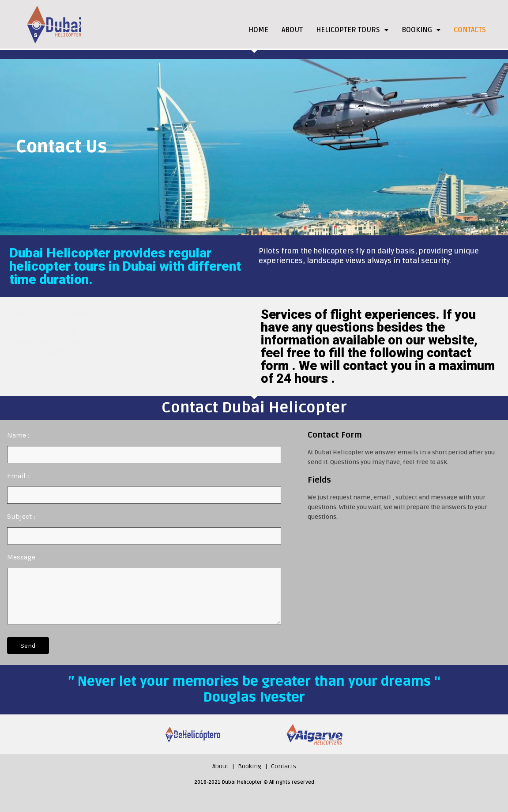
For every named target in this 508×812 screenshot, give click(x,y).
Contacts (284, 766)
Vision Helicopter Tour (46, 342)
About (220, 766)
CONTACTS (470, 30)
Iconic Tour (27, 323)
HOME (258, 30)
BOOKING (421, 30)
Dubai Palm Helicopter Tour (56, 332)
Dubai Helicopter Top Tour (53, 352)
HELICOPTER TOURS (352, 30)
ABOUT (292, 30)
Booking (250, 766)
